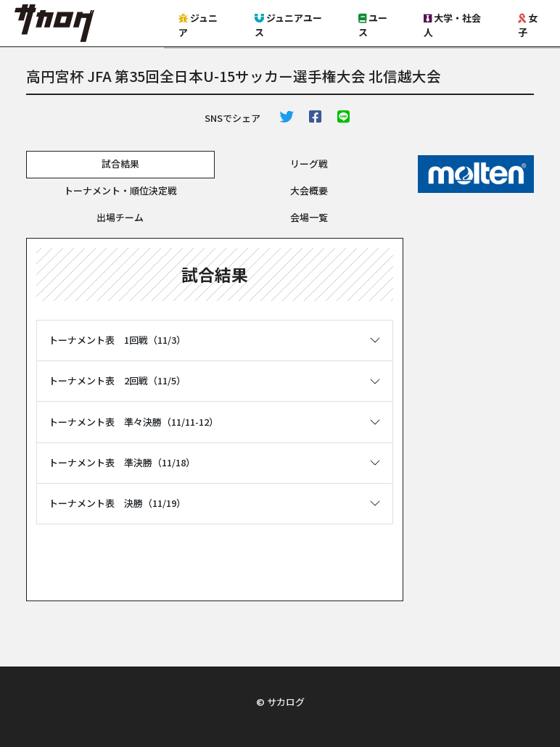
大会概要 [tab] (309, 190)
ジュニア (198, 25)
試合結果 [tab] (120, 164)
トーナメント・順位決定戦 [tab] (120, 190)
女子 (528, 25)
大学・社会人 (452, 25)
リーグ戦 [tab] (309, 164)
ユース (373, 25)
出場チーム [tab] (120, 217)
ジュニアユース (288, 25)
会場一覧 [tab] (309, 217)
